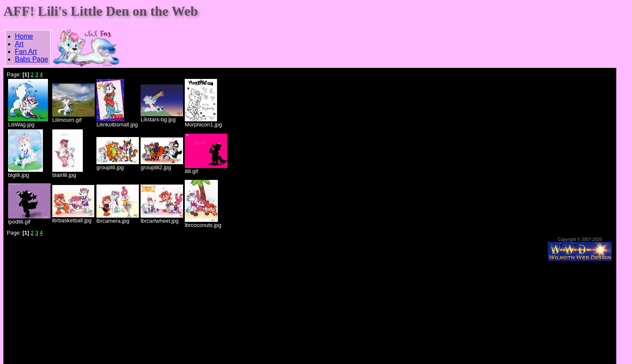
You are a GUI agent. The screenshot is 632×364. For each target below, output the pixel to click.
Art (19, 44)
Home (24, 36)
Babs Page (31, 59)
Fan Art (26, 52)
